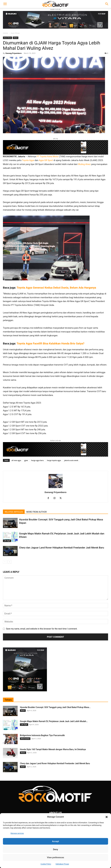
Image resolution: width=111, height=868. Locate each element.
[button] (107, 817)
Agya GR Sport (46, 160)
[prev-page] (5, 562)
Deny (56, 849)
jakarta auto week (71, 460)
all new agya (16, 460)
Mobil (16, 38)
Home (5, 33)
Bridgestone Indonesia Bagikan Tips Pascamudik (42, 735)
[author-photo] (56, 488)
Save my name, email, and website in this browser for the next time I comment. (42, 629)
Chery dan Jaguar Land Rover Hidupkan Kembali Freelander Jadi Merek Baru (62, 548)
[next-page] (9, 562)
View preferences (55, 857)
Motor (23, 753)
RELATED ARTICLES (14, 512)
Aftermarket (25, 739)
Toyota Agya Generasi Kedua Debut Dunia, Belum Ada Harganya (56, 288)
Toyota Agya (28, 160)
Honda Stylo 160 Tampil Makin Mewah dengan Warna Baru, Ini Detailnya (53, 749)
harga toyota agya (54, 460)
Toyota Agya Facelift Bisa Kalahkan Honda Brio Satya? (51, 343)
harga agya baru (37, 460)
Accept (55, 841)
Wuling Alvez (84, 164)
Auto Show (15, 33)
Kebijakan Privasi (62, 864)
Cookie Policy (46, 864)
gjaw (26, 460)
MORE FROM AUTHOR (37, 512)
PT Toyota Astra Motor (48, 156)
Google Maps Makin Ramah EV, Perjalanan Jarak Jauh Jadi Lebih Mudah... (54, 721)
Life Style (7, 541)
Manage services (17, 833)
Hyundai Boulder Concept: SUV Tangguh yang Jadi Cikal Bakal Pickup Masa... (55, 707)
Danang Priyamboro (13, 53)
